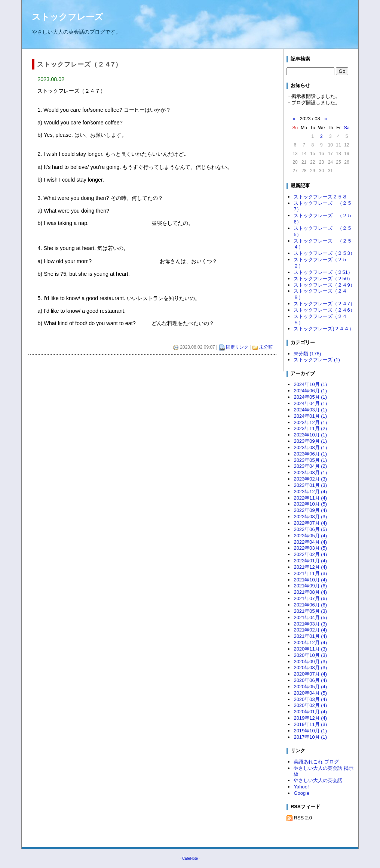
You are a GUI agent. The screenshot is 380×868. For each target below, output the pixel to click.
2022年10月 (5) (310, 504)
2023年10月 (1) (310, 435)
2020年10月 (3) (310, 655)
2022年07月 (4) (310, 523)
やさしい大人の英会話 (318, 780)
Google (301, 793)
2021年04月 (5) (310, 617)
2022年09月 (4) (310, 510)
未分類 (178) (307, 354)
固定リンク (237, 347)
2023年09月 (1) (310, 441)
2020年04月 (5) (310, 693)
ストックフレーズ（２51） (323, 272)
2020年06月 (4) (310, 680)
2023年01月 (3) (310, 485)
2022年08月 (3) (310, 517)
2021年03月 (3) (310, 624)
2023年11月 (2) (310, 428)
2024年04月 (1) (310, 403)
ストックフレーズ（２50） (323, 279)
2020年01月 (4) (310, 712)
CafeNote (190, 858)
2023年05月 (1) (310, 460)
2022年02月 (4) (310, 554)
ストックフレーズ (68, 17)
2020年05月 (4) (310, 687)
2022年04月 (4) (310, 542)
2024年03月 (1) (310, 410)
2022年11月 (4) (310, 498)
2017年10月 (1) (310, 737)
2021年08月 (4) (310, 592)
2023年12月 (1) (310, 422)
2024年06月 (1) (310, 391)
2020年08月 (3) (310, 668)
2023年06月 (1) (310, 454)
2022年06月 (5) (310, 529)
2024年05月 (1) (310, 397)
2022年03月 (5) (310, 548)
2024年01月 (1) (310, 416)
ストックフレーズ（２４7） (324, 304)
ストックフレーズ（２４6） (324, 310)
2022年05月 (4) (310, 536)
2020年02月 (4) (310, 705)
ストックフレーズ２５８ (320, 197)
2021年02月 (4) (310, 630)
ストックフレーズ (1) (317, 360)
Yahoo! (301, 787)
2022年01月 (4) (310, 561)
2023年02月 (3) (310, 479)
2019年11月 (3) (310, 724)
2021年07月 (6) (310, 598)
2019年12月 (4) (310, 718)
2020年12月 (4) (310, 642)
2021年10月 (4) (310, 580)
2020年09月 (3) (310, 662)
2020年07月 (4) (310, 674)
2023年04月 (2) (310, 466)
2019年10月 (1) (310, 731)
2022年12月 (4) (310, 492)
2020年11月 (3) (310, 649)
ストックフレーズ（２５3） (324, 253)
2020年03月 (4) (310, 699)
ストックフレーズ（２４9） (324, 285)
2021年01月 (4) (310, 636)
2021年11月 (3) (310, 573)
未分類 (266, 347)
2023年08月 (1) (310, 447)
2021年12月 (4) (310, 567)
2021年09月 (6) (310, 586)
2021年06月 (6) (310, 605)
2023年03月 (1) (310, 472)
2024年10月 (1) (310, 384)
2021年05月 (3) (310, 611)
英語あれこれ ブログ (316, 762)
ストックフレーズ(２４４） (324, 329)
